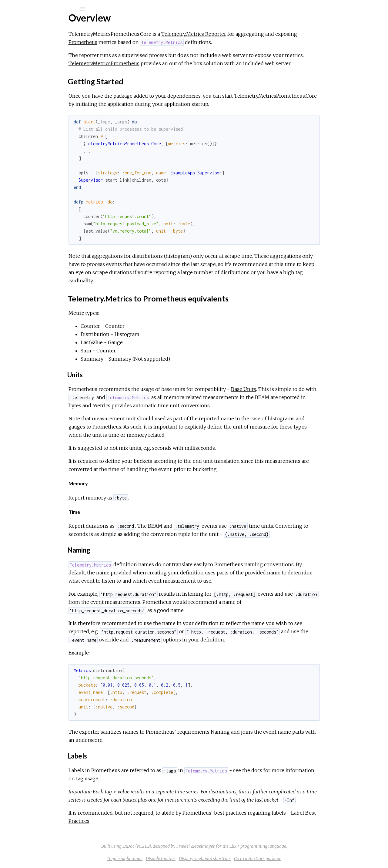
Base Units (289, 389)
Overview (29, 81)
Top (27, 91)
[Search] (45, 9)
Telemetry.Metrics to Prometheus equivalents (70, 104)
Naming (266, 732)
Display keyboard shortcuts (250, 859)
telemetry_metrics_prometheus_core (76, 25)
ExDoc (174, 846)
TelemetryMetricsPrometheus (149, 63)
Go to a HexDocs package (303, 859)
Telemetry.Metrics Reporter (239, 34)
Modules (25, 55)
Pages (22, 47)
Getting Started (39, 98)
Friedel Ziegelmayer (241, 846)
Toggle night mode (170, 859)
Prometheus (128, 42)
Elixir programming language (303, 846)
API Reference (34, 73)
